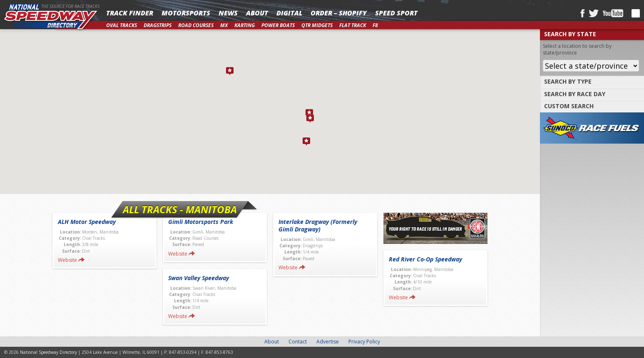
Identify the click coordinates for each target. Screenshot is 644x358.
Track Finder (130, 13)
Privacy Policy (364, 342)
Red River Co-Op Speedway (425, 259)
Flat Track (353, 25)
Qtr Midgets (317, 25)
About (257, 13)
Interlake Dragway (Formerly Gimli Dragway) (318, 225)
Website (67, 260)
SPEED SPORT (396, 13)
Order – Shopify (339, 13)
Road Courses (196, 25)
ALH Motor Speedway (87, 222)
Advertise (328, 342)
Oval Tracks (122, 25)
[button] (309, 113)
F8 (375, 25)
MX (224, 25)
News (228, 13)
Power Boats (278, 25)
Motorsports (186, 13)
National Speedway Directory (51, 17)
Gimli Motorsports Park (201, 222)
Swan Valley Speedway (199, 278)
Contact (298, 342)
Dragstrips (158, 25)
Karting (245, 25)
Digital (289, 13)
